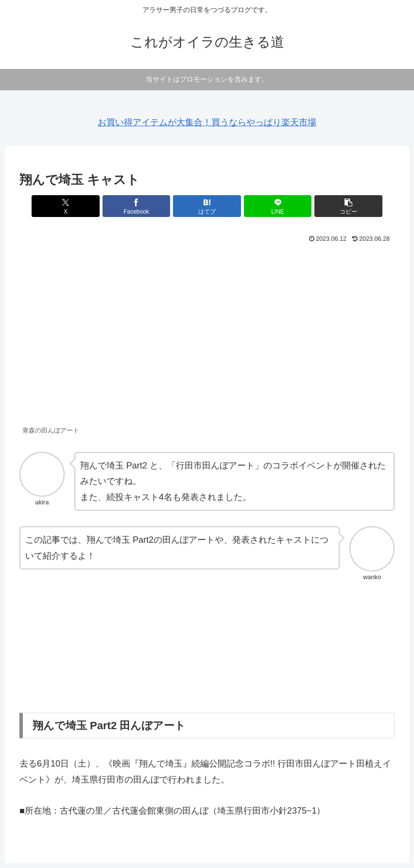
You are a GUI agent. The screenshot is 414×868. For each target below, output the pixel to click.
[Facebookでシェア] (144, 206)
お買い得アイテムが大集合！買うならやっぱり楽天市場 (207, 122)
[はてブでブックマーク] (207, 206)
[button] (333, 206)
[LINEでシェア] (270, 206)
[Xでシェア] (81, 206)
